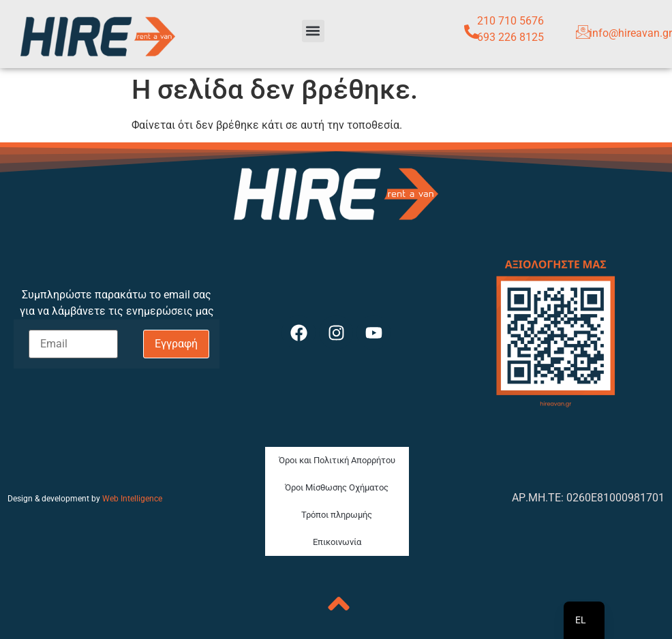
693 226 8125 (510, 37)
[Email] (73, 344)
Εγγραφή (176, 344)
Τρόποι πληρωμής (337, 515)
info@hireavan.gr (631, 33)
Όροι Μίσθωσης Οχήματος (337, 487)
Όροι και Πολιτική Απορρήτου (337, 460)
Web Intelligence (132, 499)
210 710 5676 (510, 21)
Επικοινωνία (337, 542)
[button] (313, 31)
